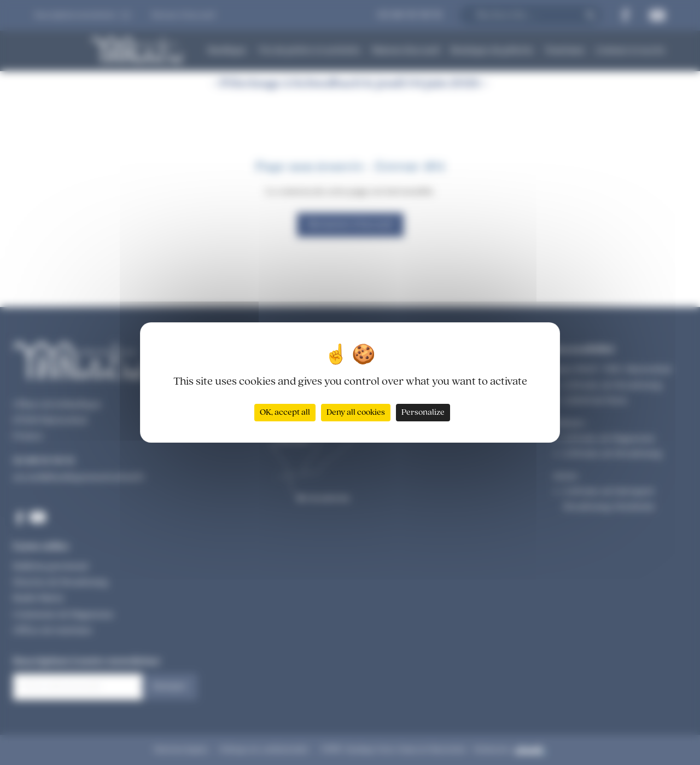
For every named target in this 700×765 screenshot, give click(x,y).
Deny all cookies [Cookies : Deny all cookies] (356, 413)
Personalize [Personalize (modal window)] (423, 413)
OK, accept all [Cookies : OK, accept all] (285, 413)
